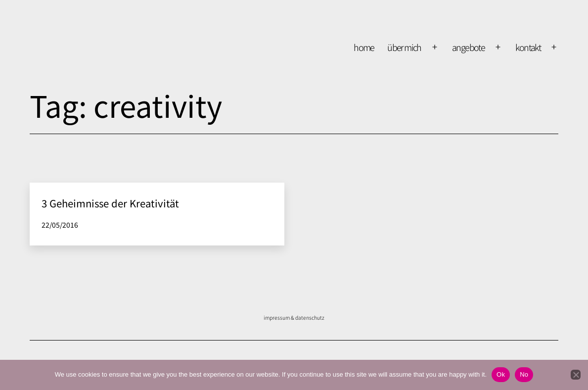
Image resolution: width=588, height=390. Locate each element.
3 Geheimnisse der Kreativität (110, 203)
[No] (576, 375)
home (364, 47)
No (524, 374)
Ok (501, 374)
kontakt (528, 47)
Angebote (468, 47)
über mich (404, 47)
